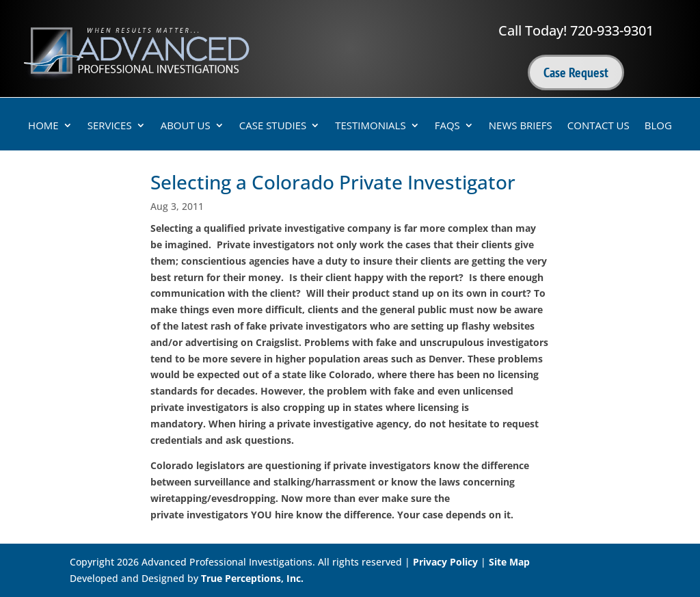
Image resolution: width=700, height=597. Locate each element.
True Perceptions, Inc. (252, 578)
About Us (186, 126)
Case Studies (273, 126)
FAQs (447, 126)
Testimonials (370, 126)
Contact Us (598, 126)
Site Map (509, 562)
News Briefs (521, 126)
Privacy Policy (445, 562)
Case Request (576, 72)
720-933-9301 (612, 30)
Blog (658, 126)
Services (110, 126)
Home (43, 126)
